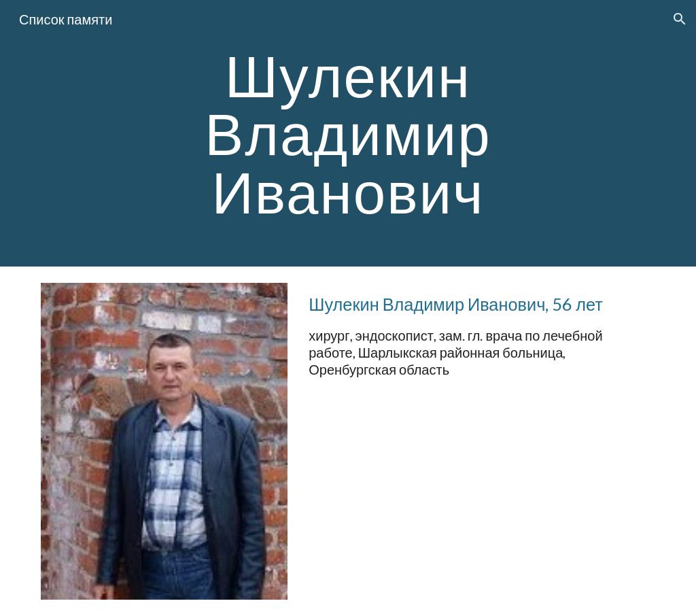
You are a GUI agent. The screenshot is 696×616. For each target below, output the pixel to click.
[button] (680, 19)
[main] (348, 133)
